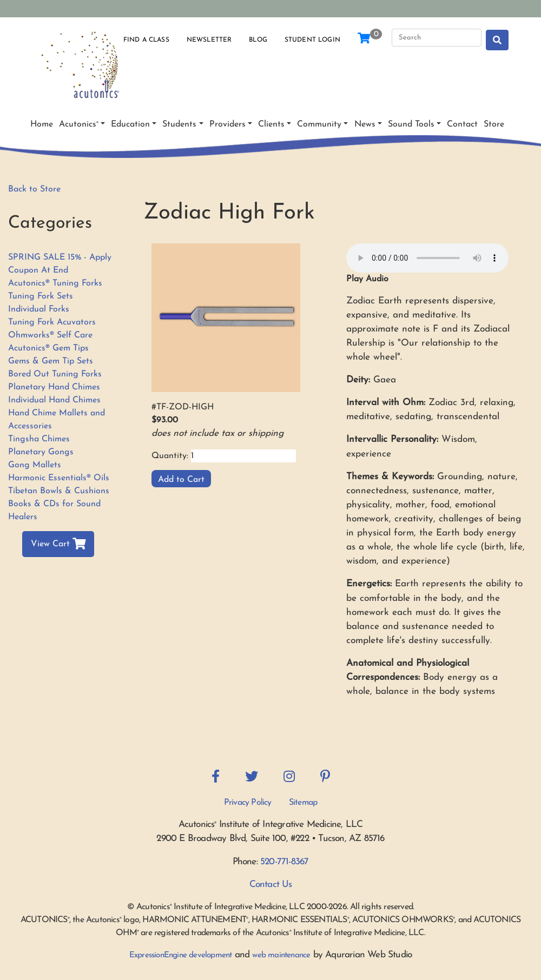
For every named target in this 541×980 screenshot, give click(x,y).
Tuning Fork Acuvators (52, 322)
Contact (462, 124)
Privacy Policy (248, 803)
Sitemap (303, 803)
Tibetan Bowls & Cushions (59, 491)
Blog (258, 40)
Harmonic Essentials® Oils (59, 478)
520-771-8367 (284, 862)
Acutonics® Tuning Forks (55, 283)
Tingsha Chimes (39, 439)
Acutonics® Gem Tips (48, 348)
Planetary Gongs (41, 452)
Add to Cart (181, 480)
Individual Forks (39, 309)
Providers (227, 124)
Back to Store (34, 189)
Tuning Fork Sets (41, 296)
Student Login (312, 40)
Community (319, 124)
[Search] (437, 38)
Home (42, 124)
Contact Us (271, 885)
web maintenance (281, 955)
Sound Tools (411, 124)
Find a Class (146, 40)
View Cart (58, 544)
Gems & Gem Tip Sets (51, 361)
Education (130, 124)
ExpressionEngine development (181, 955)
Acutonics (79, 124)
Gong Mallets (35, 465)
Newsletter (209, 40)
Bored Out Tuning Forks (55, 374)
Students (179, 124)
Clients (271, 124)
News (365, 124)
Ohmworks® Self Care (50, 335)
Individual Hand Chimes (54, 400)
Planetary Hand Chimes (54, 387)
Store (494, 124)
